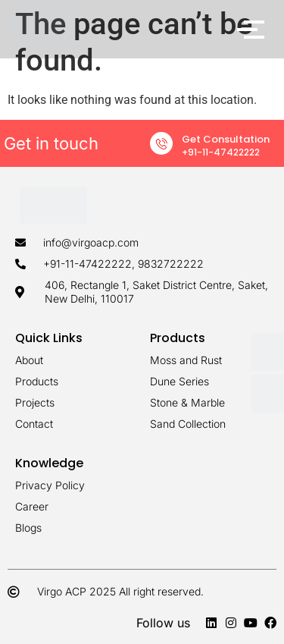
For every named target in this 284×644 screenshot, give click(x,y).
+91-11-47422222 (221, 152)
